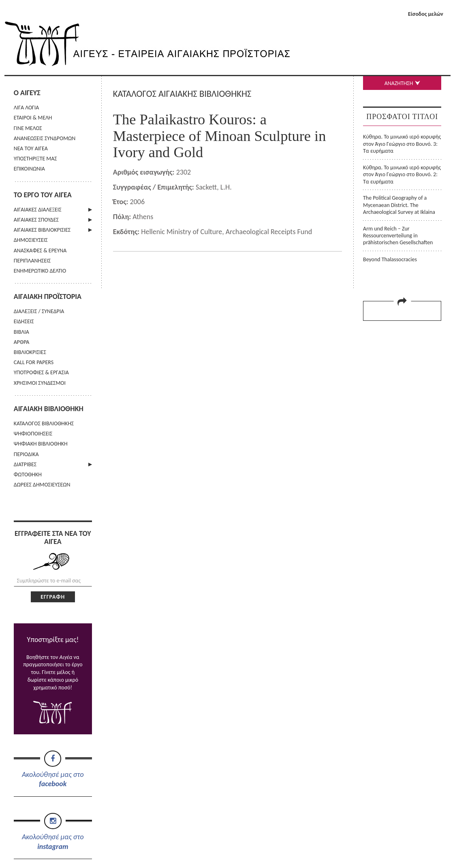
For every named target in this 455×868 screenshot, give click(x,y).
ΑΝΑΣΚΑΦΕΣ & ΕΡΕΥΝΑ (40, 251)
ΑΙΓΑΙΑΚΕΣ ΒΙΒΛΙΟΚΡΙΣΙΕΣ (42, 230)
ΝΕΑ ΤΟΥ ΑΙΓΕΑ (31, 148)
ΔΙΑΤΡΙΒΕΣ (25, 464)
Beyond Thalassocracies (390, 259)
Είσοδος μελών (426, 14)
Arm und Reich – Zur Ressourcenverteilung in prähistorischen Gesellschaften (398, 236)
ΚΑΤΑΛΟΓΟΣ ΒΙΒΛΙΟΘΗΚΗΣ (44, 423)
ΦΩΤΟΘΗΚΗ (28, 475)
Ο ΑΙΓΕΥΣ (27, 93)
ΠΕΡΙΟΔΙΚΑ (26, 454)
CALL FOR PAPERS (34, 362)
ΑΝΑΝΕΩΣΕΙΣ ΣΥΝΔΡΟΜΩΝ (45, 138)
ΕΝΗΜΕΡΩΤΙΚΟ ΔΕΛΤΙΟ (40, 271)
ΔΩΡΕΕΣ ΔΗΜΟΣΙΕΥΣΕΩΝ (42, 485)
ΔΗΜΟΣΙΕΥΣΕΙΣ (31, 240)
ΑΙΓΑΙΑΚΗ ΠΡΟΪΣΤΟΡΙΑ (48, 296)
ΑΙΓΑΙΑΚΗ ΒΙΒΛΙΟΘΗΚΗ (49, 409)
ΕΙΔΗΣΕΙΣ (24, 321)
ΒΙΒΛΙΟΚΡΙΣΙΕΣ (30, 352)
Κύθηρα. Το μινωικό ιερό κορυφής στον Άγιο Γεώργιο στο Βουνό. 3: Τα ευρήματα (402, 144)
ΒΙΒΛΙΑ (21, 332)
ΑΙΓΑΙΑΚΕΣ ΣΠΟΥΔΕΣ (36, 220)
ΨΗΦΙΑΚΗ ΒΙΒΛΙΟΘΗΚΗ (41, 444)
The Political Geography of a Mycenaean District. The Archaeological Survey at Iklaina (399, 205)
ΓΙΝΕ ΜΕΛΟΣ (28, 128)
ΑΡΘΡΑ (22, 342)
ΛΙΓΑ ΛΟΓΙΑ (27, 108)
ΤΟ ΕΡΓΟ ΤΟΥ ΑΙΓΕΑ (43, 195)
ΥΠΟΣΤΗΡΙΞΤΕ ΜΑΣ (35, 159)
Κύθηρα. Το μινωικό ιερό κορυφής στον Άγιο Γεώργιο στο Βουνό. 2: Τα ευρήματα (402, 175)
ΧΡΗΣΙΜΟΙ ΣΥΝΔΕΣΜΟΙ (40, 383)
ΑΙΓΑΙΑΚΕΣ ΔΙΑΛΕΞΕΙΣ (38, 210)
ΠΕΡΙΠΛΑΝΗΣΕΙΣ (32, 261)
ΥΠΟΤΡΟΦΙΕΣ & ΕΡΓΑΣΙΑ (41, 372)
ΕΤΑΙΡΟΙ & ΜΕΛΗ (33, 118)
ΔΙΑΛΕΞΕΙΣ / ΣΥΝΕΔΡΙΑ (39, 311)
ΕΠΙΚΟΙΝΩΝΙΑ (29, 169)
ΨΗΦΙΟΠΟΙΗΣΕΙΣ (33, 434)
